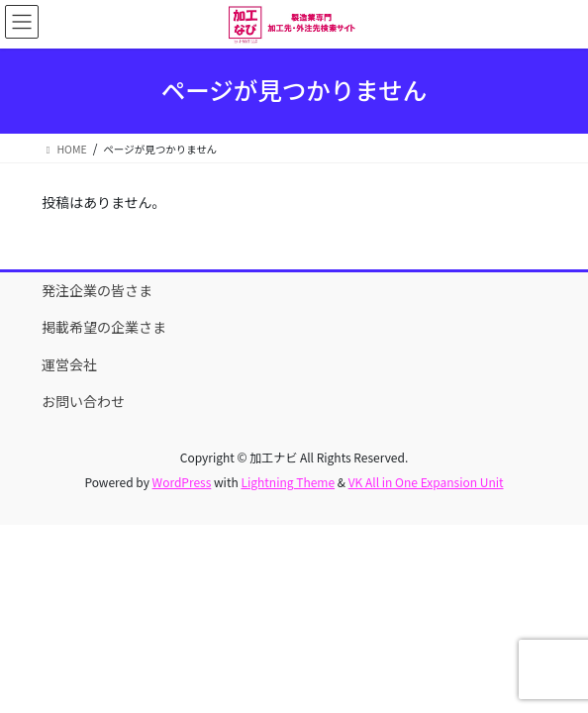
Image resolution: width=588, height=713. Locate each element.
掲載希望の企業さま (104, 327)
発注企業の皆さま (97, 290)
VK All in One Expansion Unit (426, 482)
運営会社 (69, 364)
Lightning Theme (288, 482)
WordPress (182, 482)
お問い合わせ (83, 401)
